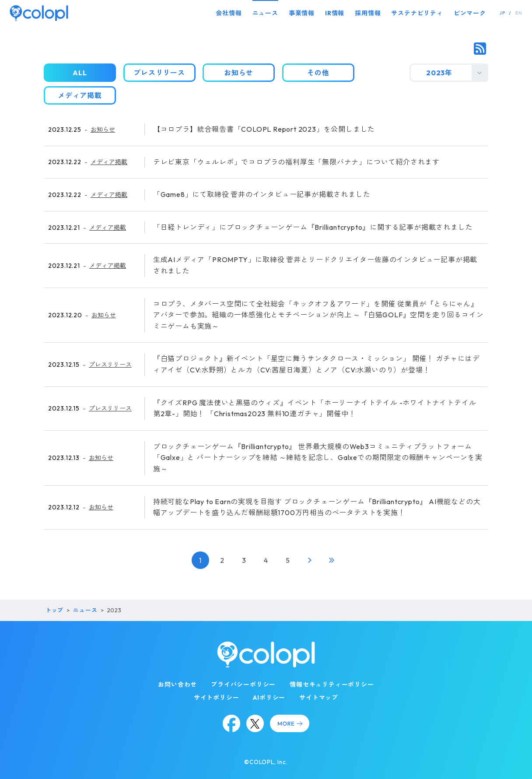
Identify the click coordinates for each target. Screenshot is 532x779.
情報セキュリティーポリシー (332, 684)
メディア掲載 (109, 162)
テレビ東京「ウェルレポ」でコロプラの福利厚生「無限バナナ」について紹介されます (296, 162)
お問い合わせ (177, 684)
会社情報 (229, 13)
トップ (54, 610)
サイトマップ (319, 698)
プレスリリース (110, 365)
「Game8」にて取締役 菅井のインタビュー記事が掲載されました (262, 194)
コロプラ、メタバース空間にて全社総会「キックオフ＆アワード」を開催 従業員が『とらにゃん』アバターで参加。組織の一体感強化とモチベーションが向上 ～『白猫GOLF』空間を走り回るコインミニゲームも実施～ (318, 315)
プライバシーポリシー (243, 684)
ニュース (265, 13)
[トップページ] (39, 13)
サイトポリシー (217, 698)
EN (519, 13)
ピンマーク (470, 13)
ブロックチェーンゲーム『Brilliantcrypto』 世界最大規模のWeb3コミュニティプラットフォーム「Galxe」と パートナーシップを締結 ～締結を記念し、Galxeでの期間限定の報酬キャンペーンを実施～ (318, 458)
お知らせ (103, 130)
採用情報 (368, 13)
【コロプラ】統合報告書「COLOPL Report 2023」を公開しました (264, 129)
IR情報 (335, 13)
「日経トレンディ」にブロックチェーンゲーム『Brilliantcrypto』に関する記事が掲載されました (313, 227)
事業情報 (302, 13)
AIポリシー (269, 698)
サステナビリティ (417, 13)
